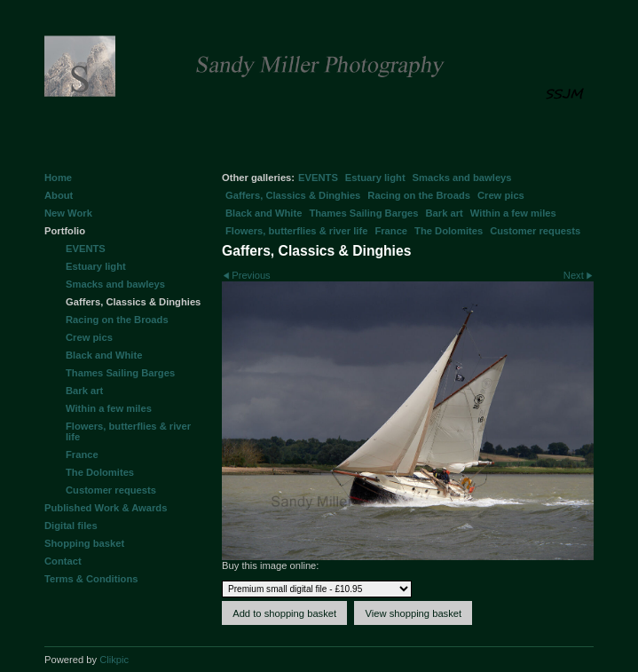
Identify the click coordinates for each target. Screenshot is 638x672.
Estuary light (375, 178)
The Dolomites (449, 231)
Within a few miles (513, 213)
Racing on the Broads (419, 195)
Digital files (71, 526)
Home (58, 178)
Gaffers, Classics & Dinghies (293, 195)
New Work (68, 213)
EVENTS (318, 178)
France (391, 231)
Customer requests (535, 231)
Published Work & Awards (106, 508)
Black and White (264, 213)
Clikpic (114, 660)
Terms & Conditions (91, 579)
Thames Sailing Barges (363, 213)
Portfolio (65, 231)
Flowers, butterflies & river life (296, 231)
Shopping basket (84, 543)
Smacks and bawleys (462, 178)
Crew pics (501, 195)
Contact (63, 561)
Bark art (445, 213)
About (59, 195)
